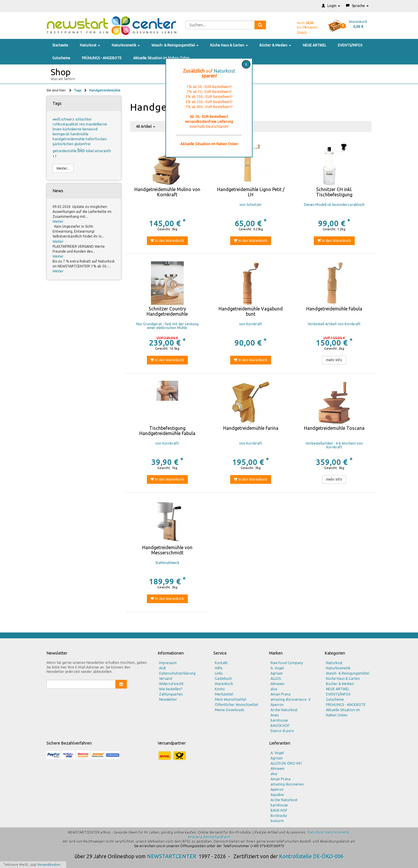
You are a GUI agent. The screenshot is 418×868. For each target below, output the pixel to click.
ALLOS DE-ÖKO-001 (287, 763)
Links (219, 673)
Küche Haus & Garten (229, 45)
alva (274, 689)
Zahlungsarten (171, 694)
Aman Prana (281, 694)
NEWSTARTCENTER (172, 856)
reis (82, 124)
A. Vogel (277, 668)
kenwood (90, 129)
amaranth (103, 151)
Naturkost (90, 45)
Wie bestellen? (171, 689)
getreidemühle (65, 151)
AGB (163, 668)
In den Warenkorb (167, 241)
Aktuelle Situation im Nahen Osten (161, 58)
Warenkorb (224, 684)
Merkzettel (224, 694)
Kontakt (221, 663)
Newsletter (168, 699)
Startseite (60, 45)
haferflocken (96, 139)
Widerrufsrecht (171, 684)
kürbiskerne (73, 129)
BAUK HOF (279, 810)
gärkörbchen (63, 144)
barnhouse (279, 720)
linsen (58, 129)
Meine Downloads (229, 710)
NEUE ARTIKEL (315, 45)
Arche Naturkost (284, 710)
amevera (195, 837)
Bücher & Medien (275, 45)
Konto (220, 689)
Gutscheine (61, 58)
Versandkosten (49, 865)
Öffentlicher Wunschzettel (236, 705)
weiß (57, 119)
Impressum (168, 663)
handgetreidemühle (69, 139)
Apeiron (277, 705)
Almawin (278, 684)
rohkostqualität (66, 124)
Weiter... (63, 168)
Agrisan (277, 673)
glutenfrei (82, 144)
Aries (275, 715)
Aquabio (277, 795)
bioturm (277, 821)
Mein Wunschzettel (230, 699)
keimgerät (61, 134)
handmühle (79, 134)
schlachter (84, 119)
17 (55, 156)
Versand (166, 679)
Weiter (58, 221)
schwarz (68, 119)
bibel (90, 151)
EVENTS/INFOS (350, 45)
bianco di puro (282, 731)
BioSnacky (279, 816)
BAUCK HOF (280, 726)
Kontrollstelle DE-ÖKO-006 (311, 856)
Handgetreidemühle (105, 90)
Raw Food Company (287, 663)
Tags (78, 90)
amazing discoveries (287, 784)
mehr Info (334, 360)
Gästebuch (223, 679)
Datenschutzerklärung (177, 673)
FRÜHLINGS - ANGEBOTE (102, 58)
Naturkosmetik (126, 45)
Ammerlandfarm (217, 837)
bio (82, 150)
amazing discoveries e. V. (291, 699)
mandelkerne (96, 124)
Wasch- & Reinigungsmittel (175, 45)
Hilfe (219, 668)
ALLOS (276, 679)
